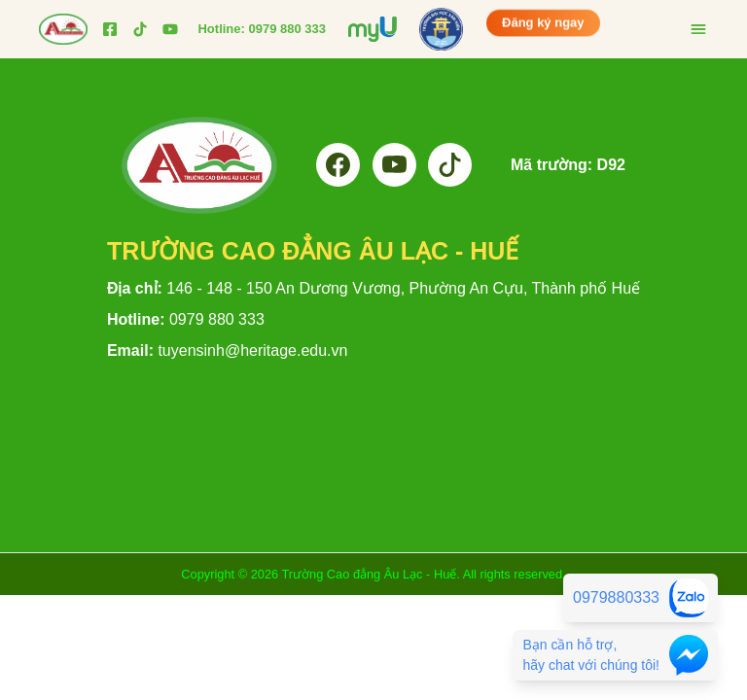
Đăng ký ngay (543, 24)
